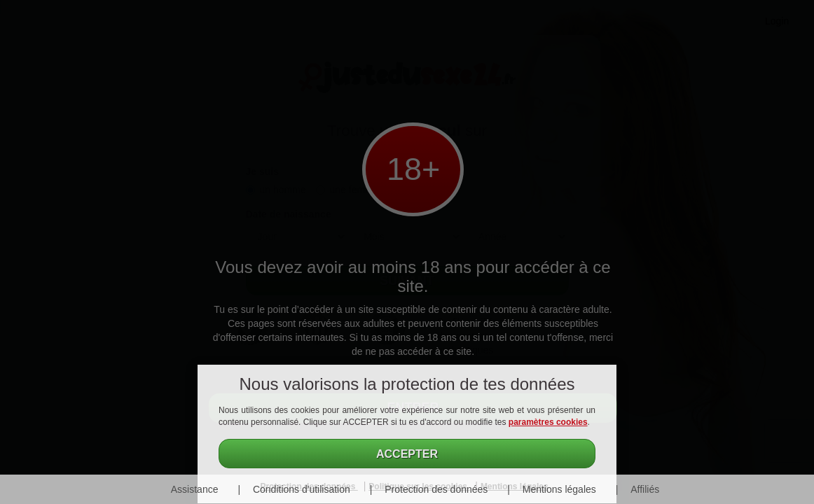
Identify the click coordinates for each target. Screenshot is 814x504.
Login (777, 21)
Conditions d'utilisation (302, 489)
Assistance (195, 489)
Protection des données (436, 489)
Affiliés (645, 489)
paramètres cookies (548, 422)
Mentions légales (559, 489)
